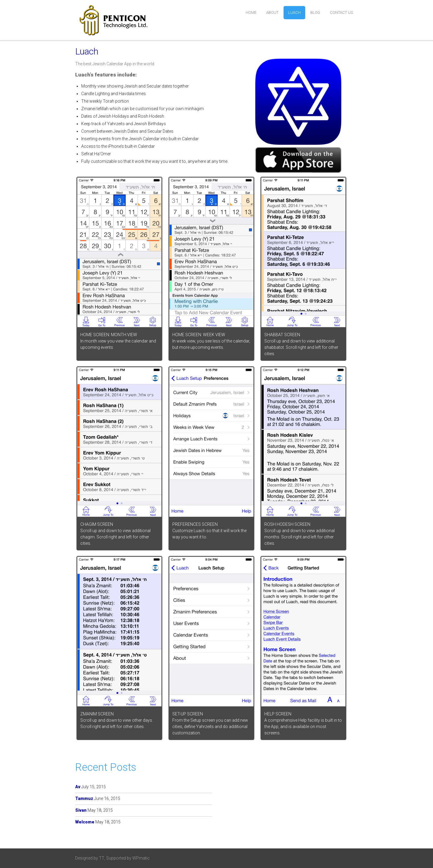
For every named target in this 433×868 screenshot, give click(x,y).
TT (102, 858)
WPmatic (141, 858)
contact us (341, 12)
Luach (294, 12)
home (251, 12)
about (272, 12)
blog (315, 12)
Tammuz (84, 798)
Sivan (81, 810)
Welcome (85, 822)
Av (78, 787)
